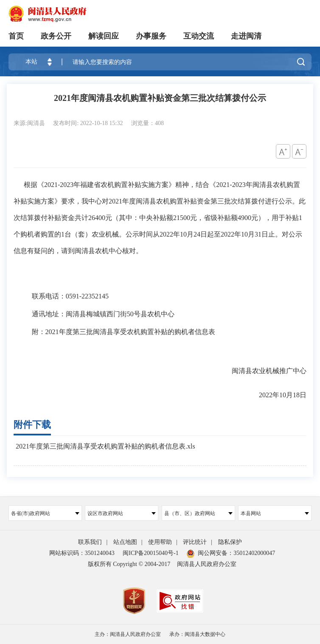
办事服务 (151, 36)
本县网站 (275, 513)
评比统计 (195, 542)
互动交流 (199, 36)
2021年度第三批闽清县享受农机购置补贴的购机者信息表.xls (105, 446)
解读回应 (104, 36)
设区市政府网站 (122, 513)
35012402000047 (254, 553)
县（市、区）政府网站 (198, 513)
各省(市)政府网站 (45, 513)
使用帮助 (160, 542)
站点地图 (125, 542)
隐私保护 (230, 542)
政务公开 (56, 36)
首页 (16, 36)
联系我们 (90, 542)
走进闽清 (246, 36)
